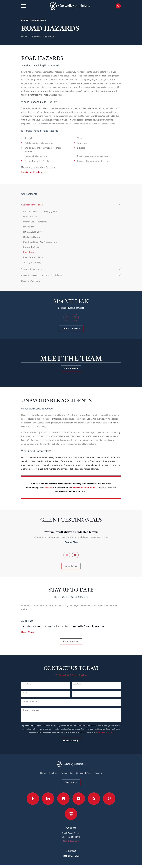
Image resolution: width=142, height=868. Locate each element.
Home (43, 774)
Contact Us (71, 783)
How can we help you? (31, 711)
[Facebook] (33, 799)
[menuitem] (69, 205)
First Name (27, 685)
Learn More (71, 369)
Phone (25, 693)
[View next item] (76, 318)
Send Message (71, 742)
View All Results (71, 329)
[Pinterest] (109, 799)
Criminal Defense (84, 774)
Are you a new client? (30, 702)
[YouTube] (79, 799)
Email (75, 693)
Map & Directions (71, 842)
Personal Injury (67, 774)
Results (98, 774)
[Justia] (63, 799)
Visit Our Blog (71, 642)
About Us (53, 774)
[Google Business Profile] (71, 815)
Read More (71, 567)
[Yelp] (94, 799)
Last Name (77, 685)
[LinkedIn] (48, 799)
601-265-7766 (71, 857)
